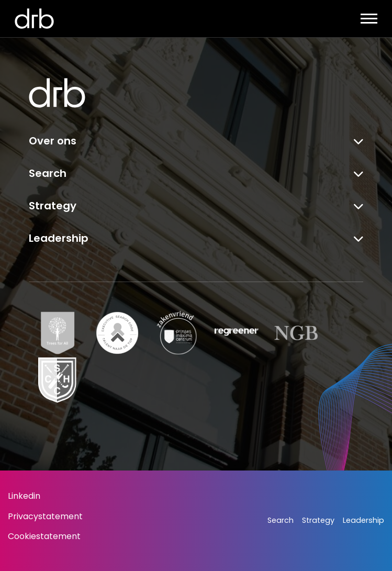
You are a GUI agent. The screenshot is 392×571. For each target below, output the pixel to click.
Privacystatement (45, 516)
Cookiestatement (44, 536)
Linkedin (24, 496)
